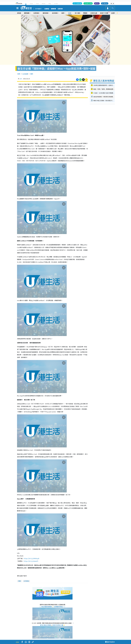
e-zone (56, 3)
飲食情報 (55, 13)
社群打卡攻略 (89, 3)
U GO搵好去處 (78, 3)
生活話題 (25, 74)
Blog (50, 3)
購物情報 (45, 13)
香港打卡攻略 (104, 13)
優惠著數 (27, 13)
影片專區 (78, 13)
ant (21, 79)
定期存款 (60, 9)
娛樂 (63, 13)
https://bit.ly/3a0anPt (31, 561)
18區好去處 (94, 13)
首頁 (19, 74)
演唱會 (19, 13)
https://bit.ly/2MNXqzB (32, 558)
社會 (70, 13)
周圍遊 (85, 13)
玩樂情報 (36, 13)
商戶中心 (97, 3)
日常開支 (27, 581)
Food (37, 3)
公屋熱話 (47, 9)
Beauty (44, 3)
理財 (32, 74)
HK (26, 3)
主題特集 (114, 13)
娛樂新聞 (53, 9)
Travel (31, 3)
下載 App (105, 3)
